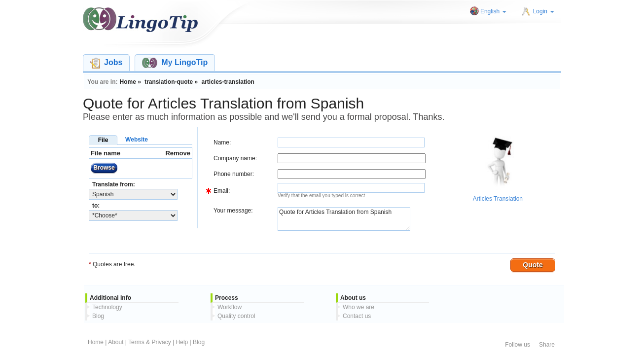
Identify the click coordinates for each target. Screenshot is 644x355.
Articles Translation (498, 199)
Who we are (358, 307)
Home (96, 342)
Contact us (357, 316)
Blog (98, 316)
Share (547, 345)
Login (544, 11)
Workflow (230, 307)
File (103, 140)
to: (96, 206)
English (493, 11)
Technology (107, 307)
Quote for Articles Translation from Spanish (344, 219)
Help (182, 342)
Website (137, 140)
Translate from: (114, 184)
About (116, 342)
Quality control (236, 316)
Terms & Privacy (150, 342)
